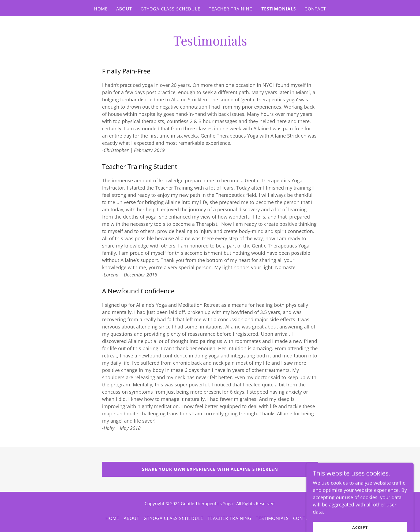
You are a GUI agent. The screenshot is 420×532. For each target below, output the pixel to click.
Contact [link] (315, 9)
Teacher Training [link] (231, 9)
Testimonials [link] (279, 9)
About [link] (124, 9)
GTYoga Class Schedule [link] (170, 9)
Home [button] (112, 518)
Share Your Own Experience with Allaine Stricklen (210, 469)
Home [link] (101, 9)
